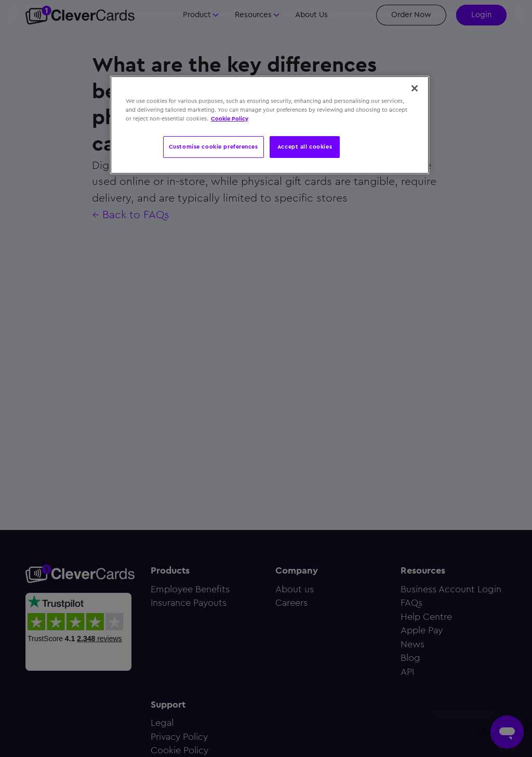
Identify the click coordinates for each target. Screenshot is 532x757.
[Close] (415, 88)
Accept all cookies (305, 147)
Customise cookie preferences (214, 147)
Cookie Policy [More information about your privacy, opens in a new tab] (230, 118)
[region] (270, 125)
